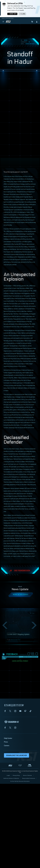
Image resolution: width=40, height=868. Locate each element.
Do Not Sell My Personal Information (20, 781)
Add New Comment (30, 657)
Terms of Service (27, 775)
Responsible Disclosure (29, 778)
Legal (8, 775)
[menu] (3, 22)
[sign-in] (37, 22)
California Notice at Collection (11, 778)
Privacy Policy (16, 775)
